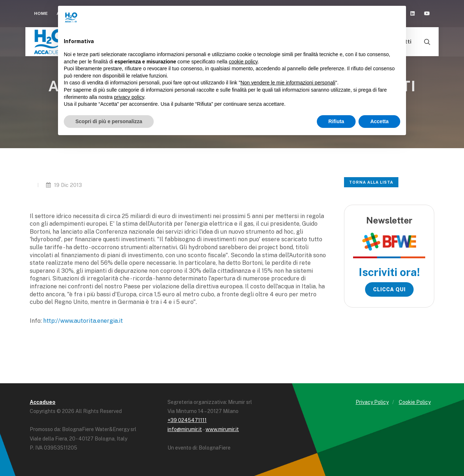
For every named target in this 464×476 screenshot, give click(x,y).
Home (41, 13)
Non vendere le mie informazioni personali (288, 83)
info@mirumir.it (185, 429)
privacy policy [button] (129, 97)
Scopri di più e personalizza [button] (109, 121)
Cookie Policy (415, 402)
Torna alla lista (371, 182)
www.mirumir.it (222, 429)
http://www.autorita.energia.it (83, 321)
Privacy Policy (372, 402)
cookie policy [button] (243, 62)
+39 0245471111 (187, 420)
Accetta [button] (379, 121)
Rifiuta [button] (336, 121)
